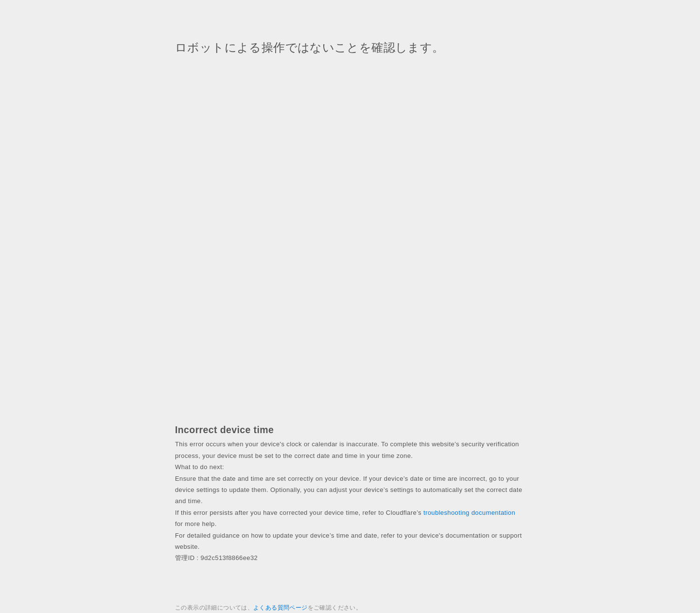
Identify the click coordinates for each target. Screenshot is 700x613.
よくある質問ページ (280, 608)
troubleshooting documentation (469, 513)
